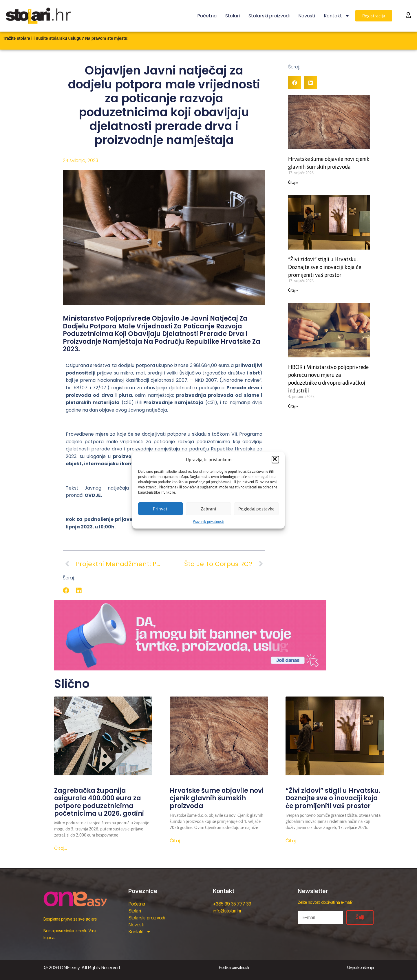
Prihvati (161, 509)
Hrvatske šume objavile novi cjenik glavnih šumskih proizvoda (217, 798)
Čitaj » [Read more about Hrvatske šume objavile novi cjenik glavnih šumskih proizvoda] (293, 182)
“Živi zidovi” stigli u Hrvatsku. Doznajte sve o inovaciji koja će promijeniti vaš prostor (325, 267)
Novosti (307, 16)
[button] (275, 459)
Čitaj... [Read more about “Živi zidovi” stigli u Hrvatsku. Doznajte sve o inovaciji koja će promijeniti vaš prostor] (292, 841)
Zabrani (208, 509)
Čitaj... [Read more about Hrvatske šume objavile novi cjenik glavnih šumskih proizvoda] (176, 841)
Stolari (233, 16)
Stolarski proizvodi (269, 16)
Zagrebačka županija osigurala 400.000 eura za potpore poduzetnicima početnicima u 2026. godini (99, 802)
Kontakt (337, 16)
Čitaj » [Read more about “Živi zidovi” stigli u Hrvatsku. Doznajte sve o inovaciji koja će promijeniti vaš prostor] (293, 290)
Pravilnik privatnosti (209, 521)
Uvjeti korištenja (360, 967)
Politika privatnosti (234, 967)
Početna (207, 16)
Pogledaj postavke (256, 509)
